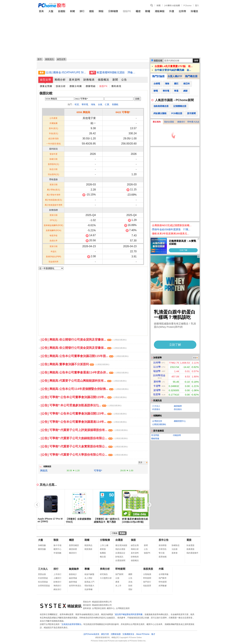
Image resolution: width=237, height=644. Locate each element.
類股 (101, 11)
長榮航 (115, 104)
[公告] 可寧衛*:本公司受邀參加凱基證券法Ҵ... (81, 405)
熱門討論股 (158, 76)
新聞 (158, 5)
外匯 (172, 11)
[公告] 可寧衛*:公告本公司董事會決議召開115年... (84, 397)
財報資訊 (119, 557)
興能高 (44, 471)
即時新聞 (120, 569)
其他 (130, 582)
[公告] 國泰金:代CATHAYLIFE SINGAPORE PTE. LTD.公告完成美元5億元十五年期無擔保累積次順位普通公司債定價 (66, 72)
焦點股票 (147, 586)
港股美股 (160, 11)
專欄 (87, 569)
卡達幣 (157, 386)
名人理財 (88, 578)
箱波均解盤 (89, 574)
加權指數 (42, 545)
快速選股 (190, 545)
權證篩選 (73, 549)
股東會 (175, 553)
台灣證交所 (157, 421)
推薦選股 (190, 549)
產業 (117, 582)
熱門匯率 (163, 578)
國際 (130, 574)
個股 (133, 540)
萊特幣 (157, 382)
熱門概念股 (191, 76)
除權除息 (176, 545)
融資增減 (73, 578)
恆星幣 (157, 394)
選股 (92, 11)
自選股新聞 (120, 561)
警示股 (162, 553)
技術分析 (61, 86)
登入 (197, 5)
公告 (124, 80)
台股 (117, 578)
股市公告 (164, 540)
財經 (130, 586)
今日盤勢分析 (106, 578)
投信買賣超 (43, 582)
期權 (148, 11)
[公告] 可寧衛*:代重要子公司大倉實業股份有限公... (84, 446)
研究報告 (104, 574)
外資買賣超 (43, 578)
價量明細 (91, 86)
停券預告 (163, 549)
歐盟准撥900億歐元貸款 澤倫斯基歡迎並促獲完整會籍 (117, 72)
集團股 (103, 553)
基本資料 (75, 80)
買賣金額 (42, 574)
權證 (138, 11)
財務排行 (57, 582)
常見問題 (155, 435)
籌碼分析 (60, 80)
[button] (149, 505)
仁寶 (107, 104)
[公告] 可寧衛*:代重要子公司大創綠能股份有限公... (84, 438)
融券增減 (73, 582)
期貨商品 (88, 545)
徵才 (153, 634)
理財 (130, 589)
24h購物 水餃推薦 (172, 5)
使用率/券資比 (75, 586)
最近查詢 (157, 122)
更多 (140, 462)
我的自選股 (169, 122)
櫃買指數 (42, 549)
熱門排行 (147, 582)
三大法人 (156, 406)
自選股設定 (120, 553)
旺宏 (77, 104)
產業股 (103, 549)
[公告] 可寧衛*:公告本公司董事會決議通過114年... (84, 422)
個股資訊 (49, 59)
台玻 (100, 104)
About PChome (143, 634)
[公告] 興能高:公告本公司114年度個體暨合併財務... (85, 389)
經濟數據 (163, 586)
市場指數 (57, 553)
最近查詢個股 (121, 545)
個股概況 (104, 80)
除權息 (194, 11)
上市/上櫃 (104, 545)
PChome (187, 5)
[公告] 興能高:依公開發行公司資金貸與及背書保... (84, 340)
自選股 (62, 11)
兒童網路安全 (128, 634)
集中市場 (57, 545)
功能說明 (177, 435)
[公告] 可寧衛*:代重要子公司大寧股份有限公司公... (84, 455)
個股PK (127, 11)
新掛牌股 (163, 545)
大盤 (51, 11)
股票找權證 (74, 545)
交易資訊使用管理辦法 (71, 624)
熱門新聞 (119, 574)
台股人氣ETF (175, 76)
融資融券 (178, 406)
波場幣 (157, 390)
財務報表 (89, 80)
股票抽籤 (163, 557)
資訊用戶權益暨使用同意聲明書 (129, 614)
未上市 (118, 586)
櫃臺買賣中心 (180, 421)
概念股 (103, 557)
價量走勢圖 (46, 86)
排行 (82, 11)
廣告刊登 (105, 634)
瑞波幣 (157, 371)
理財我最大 (89, 586)
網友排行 (57, 589)
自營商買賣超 (44, 586)
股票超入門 (89, 582)
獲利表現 (116, 86)
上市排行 (57, 574)
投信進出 (178, 409)
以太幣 (157, 367)
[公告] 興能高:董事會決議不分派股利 (75, 364)
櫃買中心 (57, 549)
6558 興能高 (83, 112)
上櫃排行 (57, 578)
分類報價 (113, 11)
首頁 (41, 11)
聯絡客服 (155, 439)
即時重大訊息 (193, 122)
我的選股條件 (192, 553)
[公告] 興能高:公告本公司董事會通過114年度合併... (85, 372)
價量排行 (181, 122)
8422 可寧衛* (123, 112)
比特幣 (182, 11)
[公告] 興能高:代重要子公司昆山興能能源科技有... (84, 381)
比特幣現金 (159, 375)
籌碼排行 (57, 586)
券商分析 (105, 569)
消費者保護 (116, 634)
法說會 (175, 549)
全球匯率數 (164, 574)
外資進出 (156, 409)
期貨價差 (88, 549)
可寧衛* (98, 471)
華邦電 (85, 104)
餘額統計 (73, 574)
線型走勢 (46, 80)
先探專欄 (88, 589)
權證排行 (73, 553)
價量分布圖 (76, 86)
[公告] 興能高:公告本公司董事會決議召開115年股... (85, 356)
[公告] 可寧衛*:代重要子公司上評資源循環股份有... (84, 430)
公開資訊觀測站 (159, 424)
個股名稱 (158, 61)
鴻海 (93, 104)
